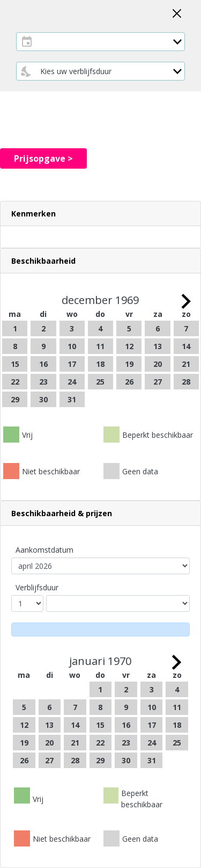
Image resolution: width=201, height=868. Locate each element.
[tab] (100, 214)
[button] (100, 214)
